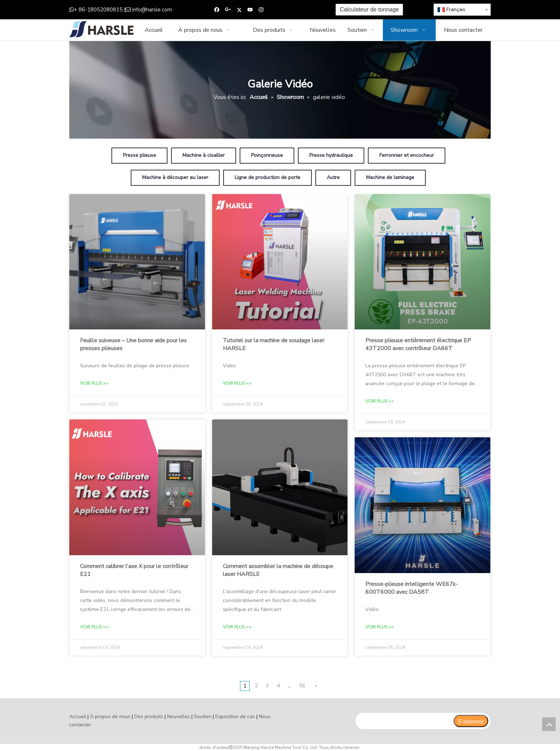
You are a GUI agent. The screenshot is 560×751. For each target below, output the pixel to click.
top (549, 724)
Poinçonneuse (267, 155)
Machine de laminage (390, 177)
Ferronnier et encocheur (407, 155)
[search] (404, 721)
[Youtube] (250, 10)
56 (302, 686)
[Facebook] (217, 10)
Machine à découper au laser (175, 177)
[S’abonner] (471, 721)
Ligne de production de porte (267, 177)
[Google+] (228, 10)
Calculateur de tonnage (369, 9)
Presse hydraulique (331, 155)
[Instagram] (261, 10)
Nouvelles (179, 717)
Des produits (149, 717)
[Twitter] (239, 10)
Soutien (203, 717)
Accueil (78, 717)
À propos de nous (110, 717)
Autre (333, 177)
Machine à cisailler (204, 155)
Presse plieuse (139, 155)
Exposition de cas (235, 717)
